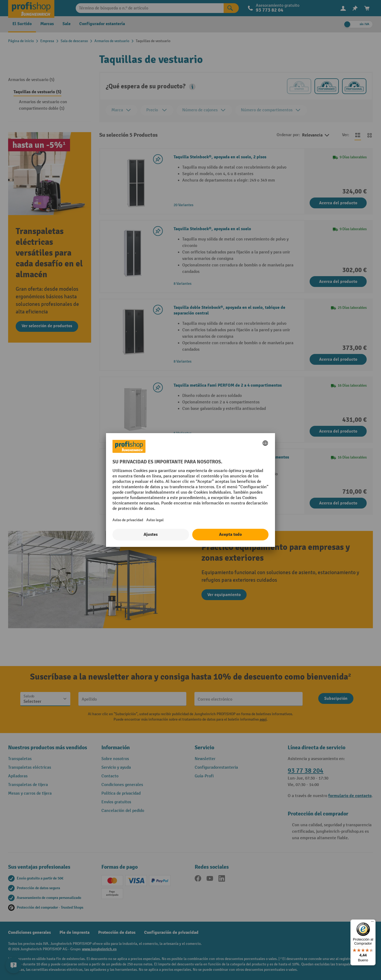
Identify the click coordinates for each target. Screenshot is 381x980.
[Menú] (372, 923)
